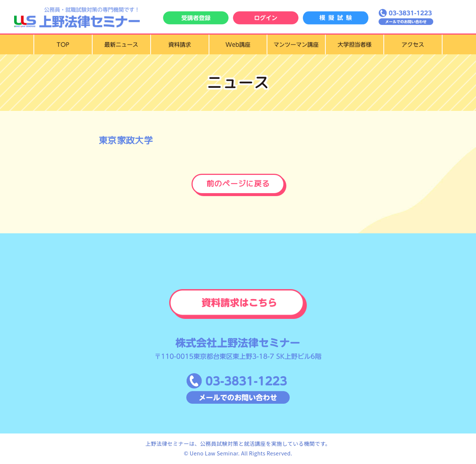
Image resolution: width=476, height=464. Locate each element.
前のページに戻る (238, 184)
